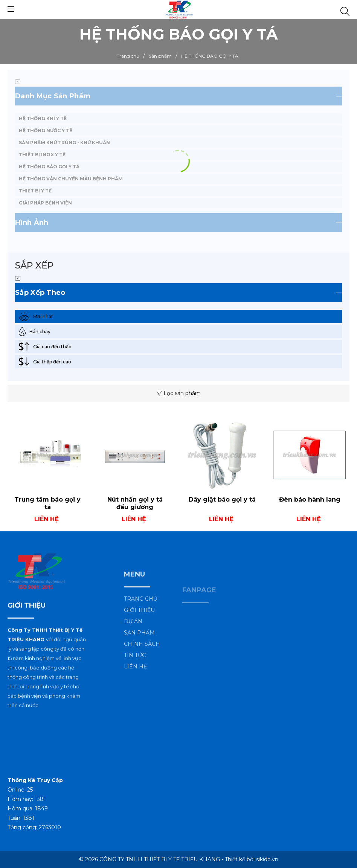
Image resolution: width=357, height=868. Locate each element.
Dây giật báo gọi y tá (222, 500)
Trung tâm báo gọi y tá (47, 503)
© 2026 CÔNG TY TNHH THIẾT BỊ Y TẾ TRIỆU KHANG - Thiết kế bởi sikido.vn (179, 859)
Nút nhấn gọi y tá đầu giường (135, 503)
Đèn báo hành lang (310, 500)
